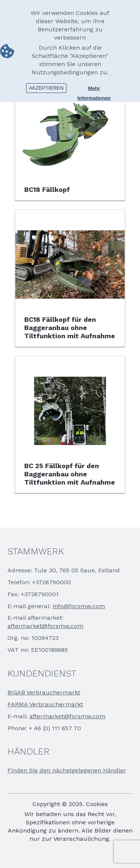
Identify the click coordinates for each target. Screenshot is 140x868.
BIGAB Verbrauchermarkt (44, 692)
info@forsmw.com (79, 606)
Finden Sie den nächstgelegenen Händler (67, 770)
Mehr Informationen (94, 89)
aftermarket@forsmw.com (45, 626)
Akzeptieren (46, 88)
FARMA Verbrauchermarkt (45, 704)
